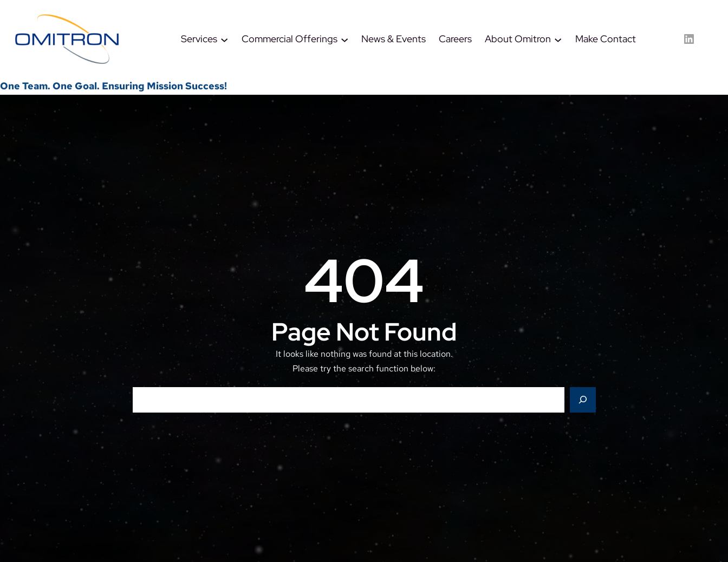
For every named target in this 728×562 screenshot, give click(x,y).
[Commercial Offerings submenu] (344, 39)
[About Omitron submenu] (558, 39)
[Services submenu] (224, 39)
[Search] (583, 400)
